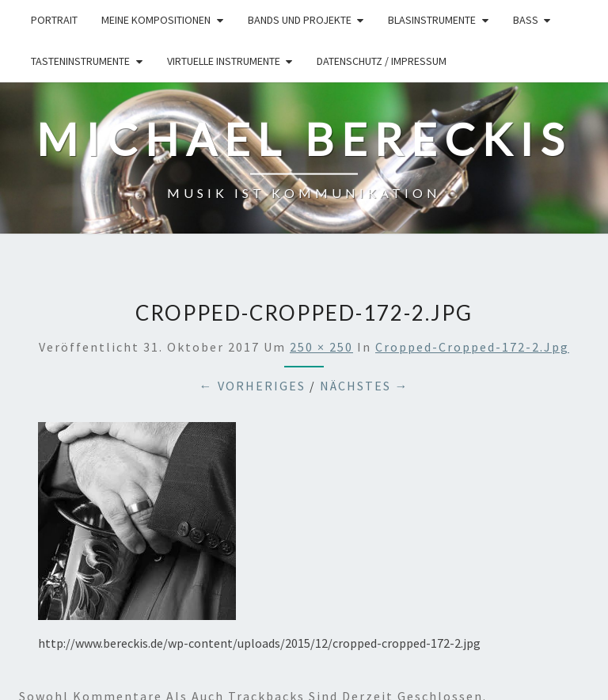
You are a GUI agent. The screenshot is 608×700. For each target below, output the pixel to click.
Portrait (54, 20)
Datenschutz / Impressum (382, 61)
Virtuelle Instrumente (224, 61)
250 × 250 (321, 347)
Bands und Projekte (300, 20)
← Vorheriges (253, 386)
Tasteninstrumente (80, 61)
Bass (526, 20)
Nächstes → (365, 386)
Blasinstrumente (432, 20)
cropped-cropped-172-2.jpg (472, 347)
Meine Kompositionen (156, 20)
